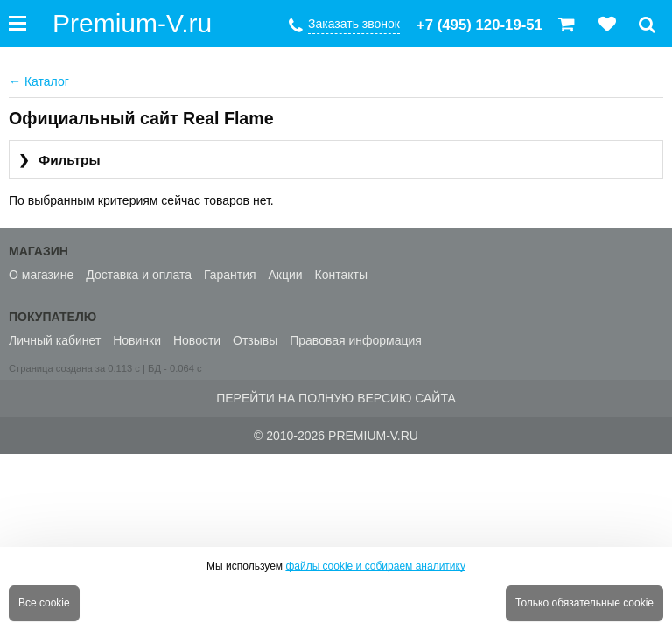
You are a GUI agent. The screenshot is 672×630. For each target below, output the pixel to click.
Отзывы (255, 340)
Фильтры (59, 161)
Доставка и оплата (139, 275)
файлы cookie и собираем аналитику (375, 566)
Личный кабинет (55, 340)
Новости (197, 340)
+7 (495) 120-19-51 (479, 25)
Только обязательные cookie (584, 603)
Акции (286, 275)
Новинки (137, 340)
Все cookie (44, 603)
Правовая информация (356, 340)
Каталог (39, 81)
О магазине (41, 275)
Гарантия (230, 275)
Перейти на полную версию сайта (336, 398)
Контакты (341, 275)
